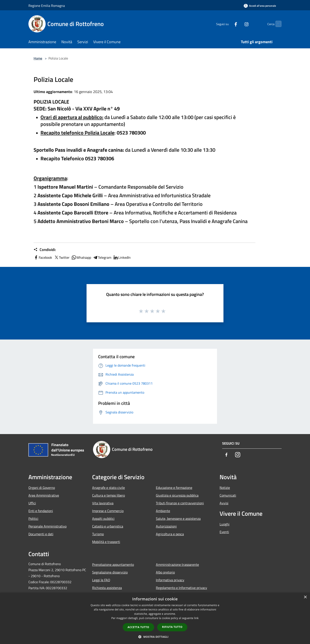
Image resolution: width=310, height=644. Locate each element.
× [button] (305, 597)
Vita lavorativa (103, 503)
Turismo (98, 534)
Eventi (224, 532)
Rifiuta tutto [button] (172, 627)
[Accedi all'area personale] (260, 6)
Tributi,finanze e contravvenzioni (180, 503)
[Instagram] (238, 24)
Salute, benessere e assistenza (178, 519)
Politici (33, 519)
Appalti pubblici (103, 519)
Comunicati (228, 495)
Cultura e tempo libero (108, 495)
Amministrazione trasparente (177, 564)
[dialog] (155, 618)
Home (38, 58)
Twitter (62, 257)
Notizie (225, 488)
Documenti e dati (41, 534)
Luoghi (225, 524)
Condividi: (45, 250)
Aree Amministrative (44, 495)
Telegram (102, 257)
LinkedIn (122, 257)
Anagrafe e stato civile (108, 488)
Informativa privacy (170, 580)
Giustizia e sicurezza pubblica (177, 495)
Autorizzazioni (166, 526)
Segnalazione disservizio (110, 572)
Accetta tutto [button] (138, 627)
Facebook (43, 257)
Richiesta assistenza (107, 588)
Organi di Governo (42, 488)
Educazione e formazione (174, 488)
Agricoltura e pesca (170, 534)
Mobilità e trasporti (106, 542)
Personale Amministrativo (47, 526)
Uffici (32, 503)
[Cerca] (276, 24)
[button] (155, 637)
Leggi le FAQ (101, 580)
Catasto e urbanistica (108, 526)
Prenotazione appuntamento (113, 564)
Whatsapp (81, 257)
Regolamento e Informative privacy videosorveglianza (181, 591)
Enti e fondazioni (41, 511)
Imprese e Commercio (108, 511)
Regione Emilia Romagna (47, 6)
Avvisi (224, 503)
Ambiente (163, 511)
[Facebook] (227, 24)
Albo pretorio (165, 572)
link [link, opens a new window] (196, 618)
